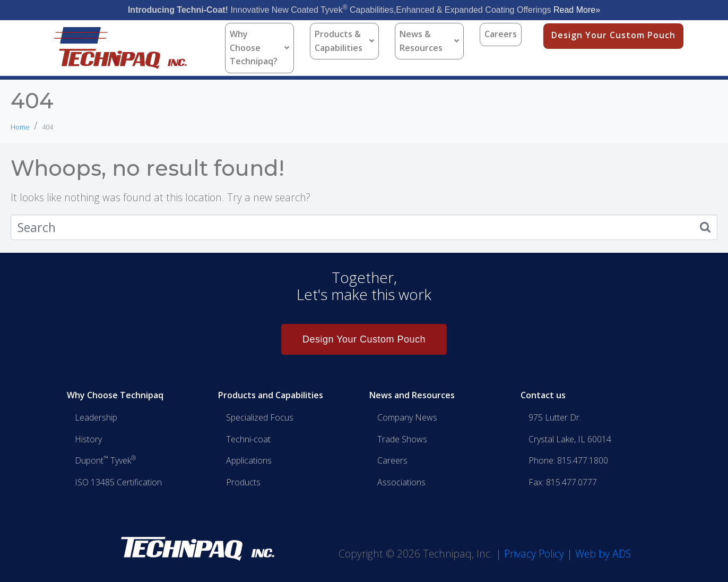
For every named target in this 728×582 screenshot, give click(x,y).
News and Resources (412, 395)
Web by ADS (603, 554)
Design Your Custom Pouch (613, 35)
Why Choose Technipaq (115, 395)
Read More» (577, 10)
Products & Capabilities (344, 41)
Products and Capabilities (271, 395)
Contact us (543, 395)
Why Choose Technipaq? (259, 48)
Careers (501, 34)
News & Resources (429, 41)
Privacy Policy (534, 554)
